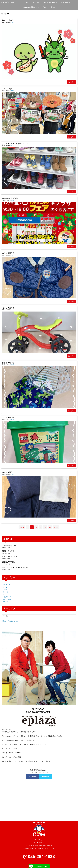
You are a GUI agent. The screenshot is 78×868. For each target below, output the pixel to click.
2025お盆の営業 (8, 551)
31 (50, 527)
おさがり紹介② (8, 418)
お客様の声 (6, 585)
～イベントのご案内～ (11, 557)
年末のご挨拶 (7, 20)
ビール (5, 587)
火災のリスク (7, 597)
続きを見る (71, 82)
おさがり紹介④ (8, 308)
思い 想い (6, 592)
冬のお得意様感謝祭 (10, 198)
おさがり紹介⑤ (8, 253)
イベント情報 (7, 89)
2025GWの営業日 (9, 562)
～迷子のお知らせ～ (10, 546)
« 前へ (22, 527)
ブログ (12, 22)
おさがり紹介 (7, 472)
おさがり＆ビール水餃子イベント (15, 144)
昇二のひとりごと (8, 594)
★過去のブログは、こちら (10, 621)
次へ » (56, 527)
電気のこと (6, 602)
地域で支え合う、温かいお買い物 (15, 567)
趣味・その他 (7, 599)
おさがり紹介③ (8, 363)
